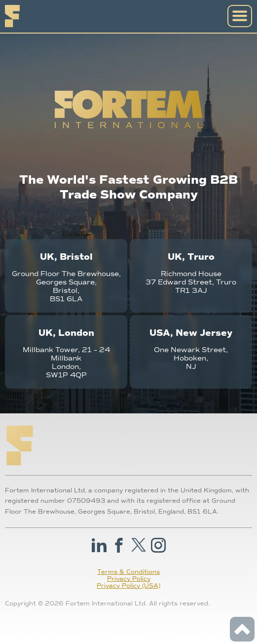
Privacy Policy (129, 579)
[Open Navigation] (240, 16)
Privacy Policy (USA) (128, 586)
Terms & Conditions (128, 572)
